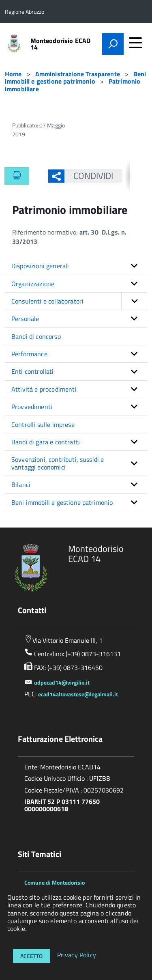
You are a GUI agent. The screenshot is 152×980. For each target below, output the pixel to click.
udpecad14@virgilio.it (62, 682)
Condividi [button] (89, 176)
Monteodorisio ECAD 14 (61, 44)
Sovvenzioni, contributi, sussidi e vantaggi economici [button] (58, 463)
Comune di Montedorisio (55, 882)
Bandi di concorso (36, 336)
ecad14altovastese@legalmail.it (78, 694)
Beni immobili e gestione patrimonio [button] (62, 502)
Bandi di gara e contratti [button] (46, 442)
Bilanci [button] (21, 485)
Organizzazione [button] (33, 284)
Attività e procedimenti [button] (44, 389)
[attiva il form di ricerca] (113, 44)
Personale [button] (25, 319)
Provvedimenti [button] (32, 407)
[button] (134, 301)
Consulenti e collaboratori (79, 301)
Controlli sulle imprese (43, 424)
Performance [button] (29, 354)
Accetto (31, 956)
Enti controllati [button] (33, 371)
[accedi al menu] (135, 43)
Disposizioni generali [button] (40, 266)
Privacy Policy (77, 955)
